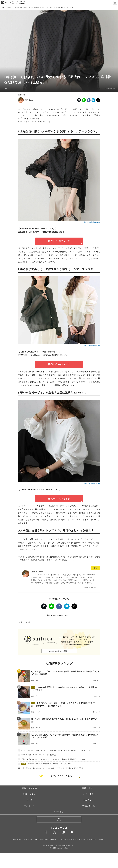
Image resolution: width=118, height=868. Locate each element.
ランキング (29, 806)
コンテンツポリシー (63, 839)
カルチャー (89, 800)
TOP (3, 7)
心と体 (10, 7)
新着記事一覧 (89, 806)
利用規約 (52, 839)
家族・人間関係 (29, 788)
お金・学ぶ (89, 794)
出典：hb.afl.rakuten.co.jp (92, 222)
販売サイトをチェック (59, 241)
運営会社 (101, 839)
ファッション (26, 622)
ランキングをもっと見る (61, 776)
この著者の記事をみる (89, 587)
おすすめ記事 (44, 839)
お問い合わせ (17, 839)
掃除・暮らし (89, 788)
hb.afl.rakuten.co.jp (109, 89)
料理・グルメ (29, 794)
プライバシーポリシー (77, 839)
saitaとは (59, 812)
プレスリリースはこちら (30, 839)
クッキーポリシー (91, 839)
